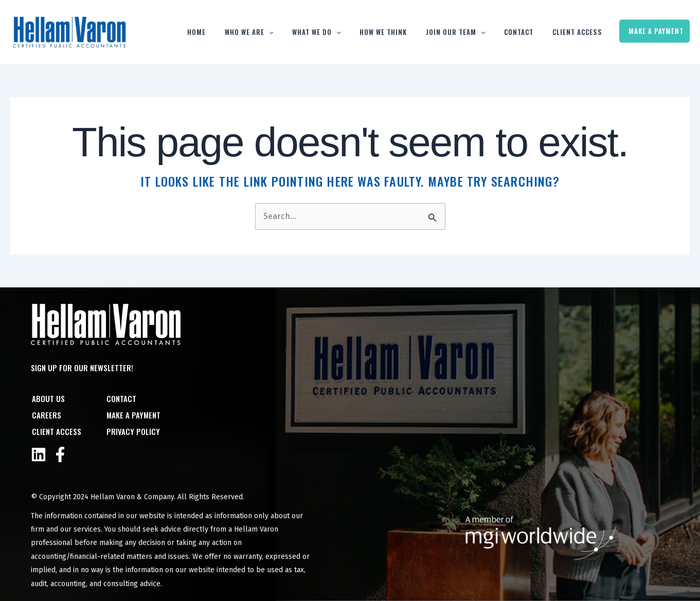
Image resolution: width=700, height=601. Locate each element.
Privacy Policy (133, 431)
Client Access (582, 32)
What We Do (343, 32)
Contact (530, 32)
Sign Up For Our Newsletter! (82, 368)
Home (235, 32)
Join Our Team (472, 32)
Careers (46, 415)
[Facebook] (60, 454)
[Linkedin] (39, 454)
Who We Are (282, 32)
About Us (47, 398)
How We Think (405, 32)
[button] (301, 32)
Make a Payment (656, 31)
